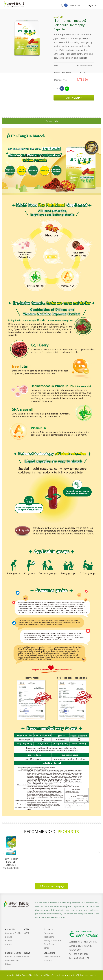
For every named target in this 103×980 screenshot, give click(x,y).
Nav (99, 5)
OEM (27, 929)
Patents (9, 940)
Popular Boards (13, 953)
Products (48, 929)
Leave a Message (52, 956)
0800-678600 (87, 936)
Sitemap (85, 975)
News (27, 953)
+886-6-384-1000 (81, 954)
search (61, 5)
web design (66, 975)
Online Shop (76, 5)
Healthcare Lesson (14, 956)
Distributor (49, 960)
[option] (51, 472)
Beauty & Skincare (52, 940)
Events (27, 956)
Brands (8, 937)
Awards (9, 944)
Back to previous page (52, 886)
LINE (67, 89)
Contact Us (49, 953)
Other (46, 948)
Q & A (8, 964)
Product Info (52, 121)
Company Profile (13, 933)
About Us (10, 929)
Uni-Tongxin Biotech (14, 4)
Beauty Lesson (12, 960)
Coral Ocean (49, 944)
